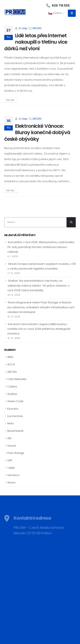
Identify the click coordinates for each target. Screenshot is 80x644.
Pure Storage (16, 453)
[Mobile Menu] (72, 13)
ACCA (11, 364)
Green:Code (15, 401)
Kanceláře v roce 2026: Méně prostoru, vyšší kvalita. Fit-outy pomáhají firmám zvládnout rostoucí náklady (41, 247)
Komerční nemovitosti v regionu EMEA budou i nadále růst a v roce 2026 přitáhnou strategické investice (39, 329)
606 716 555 (58, 6)
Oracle (12, 446)
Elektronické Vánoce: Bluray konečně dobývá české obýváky (37, 132)
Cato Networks (17, 379)
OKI (9, 438)
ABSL (10, 357)
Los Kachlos (15, 416)
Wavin (11, 483)
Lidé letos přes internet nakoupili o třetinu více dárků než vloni (36, 42)
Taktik (11, 468)
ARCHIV (37, 28)
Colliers (12, 387)
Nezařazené (15, 431)
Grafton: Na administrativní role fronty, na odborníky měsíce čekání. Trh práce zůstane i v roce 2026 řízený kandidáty (39, 285)
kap (25, 28)
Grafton (12, 394)
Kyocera (13, 409)
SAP (10, 460)
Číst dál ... (11, 100)
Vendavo (13, 475)
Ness (11, 423)
